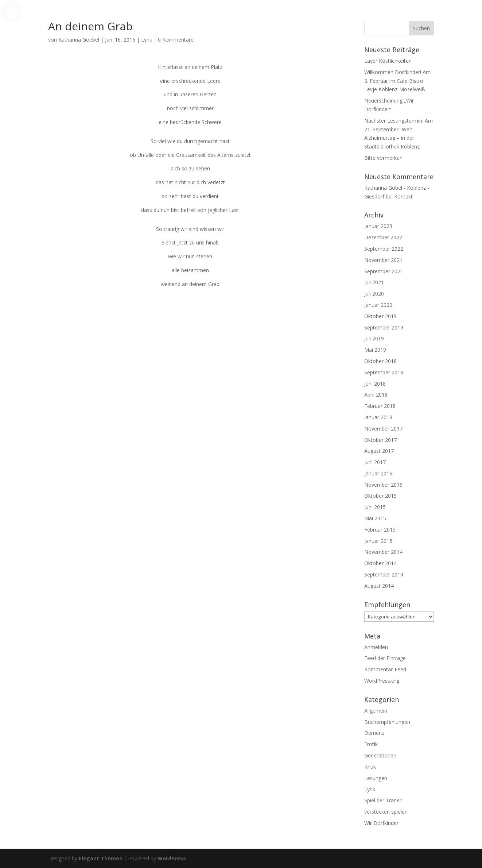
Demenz (374, 733)
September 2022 (384, 249)
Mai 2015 (375, 518)
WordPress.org (382, 681)
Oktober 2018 (380, 361)
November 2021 (383, 260)
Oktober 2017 (380, 440)
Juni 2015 (375, 507)
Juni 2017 (375, 462)
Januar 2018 (378, 417)
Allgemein (376, 711)
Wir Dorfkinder (381, 823)
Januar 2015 (378, 541)
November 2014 (383, 552)
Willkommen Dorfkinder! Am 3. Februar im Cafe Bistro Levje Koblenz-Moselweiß (397, 81)
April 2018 (376, 395)
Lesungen (376, 778)
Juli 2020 (374, 294)
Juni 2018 (375, 384)
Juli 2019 (374, 338)
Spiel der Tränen (383, 800)
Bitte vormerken (383, 158)
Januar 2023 (378, 226)
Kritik (370, 767)
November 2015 (383, 485)
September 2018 (384, 372)
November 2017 (383, 429)
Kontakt (403, 196)
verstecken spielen (386, 812)
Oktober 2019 (380, 316)
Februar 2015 (380, 530)
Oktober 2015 (380, 496)
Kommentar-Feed (385, 669)
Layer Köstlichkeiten (388, 61)
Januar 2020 (378, 305)
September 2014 (384, 574)
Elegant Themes (100, 858)
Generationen (380, 755)
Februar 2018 (380, 406)
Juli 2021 (374, 282)
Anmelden (376, 647)
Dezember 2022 (383, 237)
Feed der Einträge (385, 658)
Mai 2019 (375, 350)
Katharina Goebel (79, 40)
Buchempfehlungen (387, 722)
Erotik (371, 744)
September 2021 (384, 271)
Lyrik (147, 40)
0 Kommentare (176, 40)
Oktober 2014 (380, 563)
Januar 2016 (378, 473)
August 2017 (379, 451)
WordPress (172, 858)
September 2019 (384, 327)
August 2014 (379, 586)
